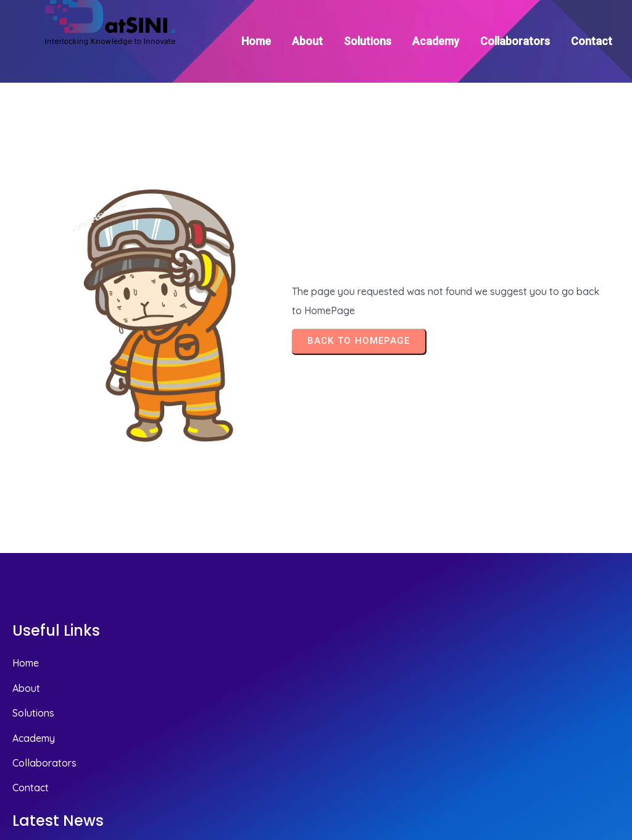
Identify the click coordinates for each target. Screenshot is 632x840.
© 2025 (602, 764)
